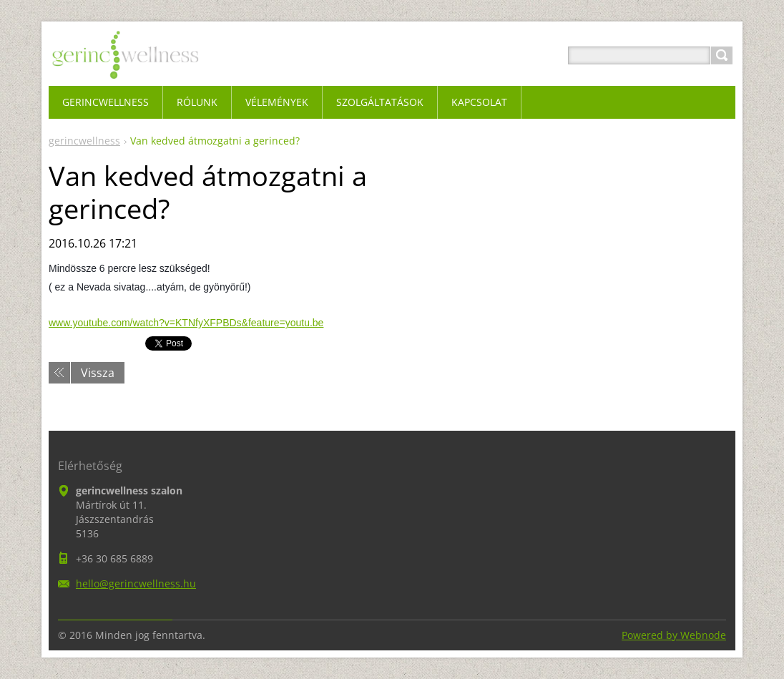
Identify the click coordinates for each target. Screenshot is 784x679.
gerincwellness (84, 141)
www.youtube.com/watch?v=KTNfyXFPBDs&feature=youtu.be (186, 323)
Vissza (98, 373)
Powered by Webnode (674, 635)
